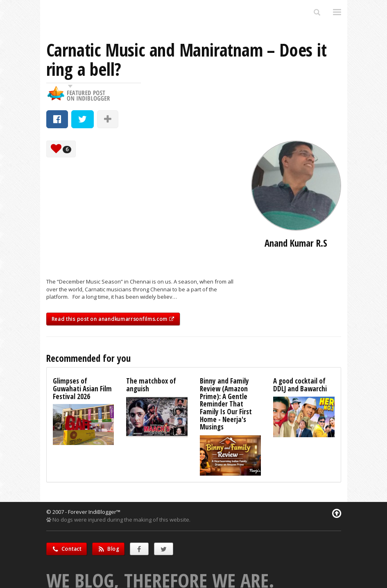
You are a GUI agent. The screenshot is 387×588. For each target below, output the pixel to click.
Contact (67, 549)
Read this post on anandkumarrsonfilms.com (113, 319)
